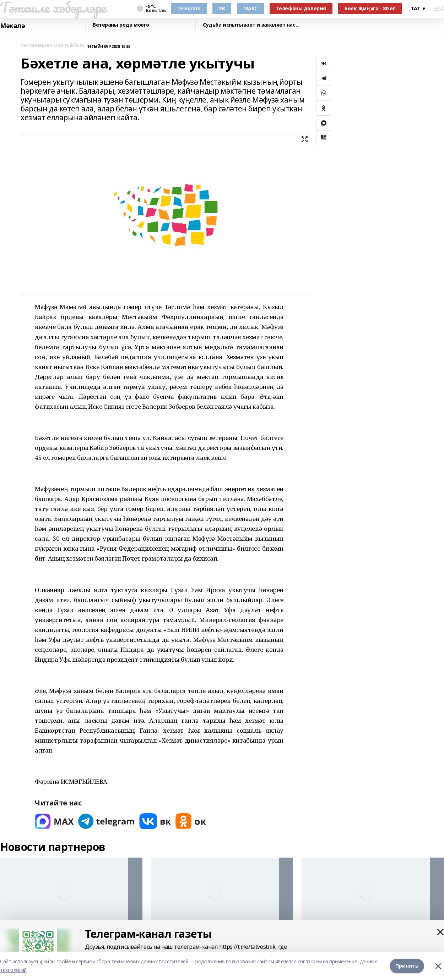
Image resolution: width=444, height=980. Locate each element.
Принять (407, 966)
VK (222, 8)
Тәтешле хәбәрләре (53, 7)
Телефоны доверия (301, 8)
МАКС (250, 8)
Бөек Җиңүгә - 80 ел (370, 8)
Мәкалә (12, 26)
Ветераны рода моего (121, 25)
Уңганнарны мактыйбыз (52, 46)
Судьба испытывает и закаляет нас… (251, 25)
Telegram (189, 8)
